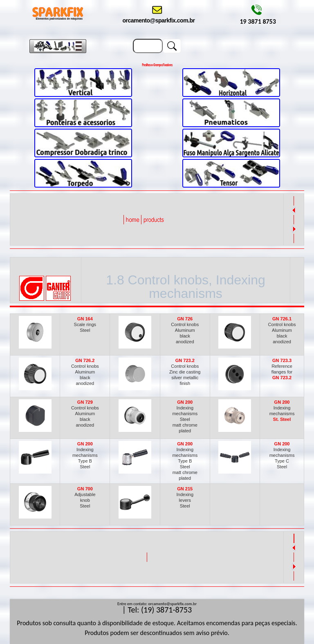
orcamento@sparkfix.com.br (172, 604)
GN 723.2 (282, 378)
